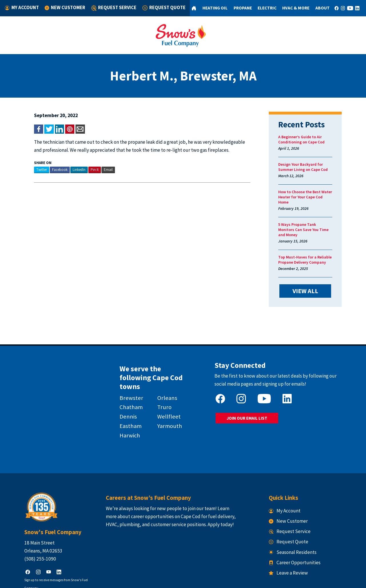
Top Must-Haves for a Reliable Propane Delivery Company (310, 249)
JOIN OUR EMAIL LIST (250, 404)
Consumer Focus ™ (255, 580)
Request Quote (160, 8)
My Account (22, 8)
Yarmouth (168, 402)
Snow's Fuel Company (144, 580)
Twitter (31, 170)
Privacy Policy (177, 580)
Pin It (84, 170)
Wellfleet (167, 393)
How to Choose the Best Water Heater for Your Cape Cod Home (311, 194)
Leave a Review (294, 544)
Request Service (111, 8)
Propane (238, 8)
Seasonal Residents (298, 524)
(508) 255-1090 (29, 530)
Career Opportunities (300, 534)
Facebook (49, 170)
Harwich (125, 412)
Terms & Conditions (208, 580)
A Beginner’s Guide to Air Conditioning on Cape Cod (307, 139)
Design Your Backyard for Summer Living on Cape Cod (308, 167)
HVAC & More (292, 8)
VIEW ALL (314, 280)
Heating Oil (210, 8)
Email (97, 170)
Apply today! (215, 496)
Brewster (127, 374)
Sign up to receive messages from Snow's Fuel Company (52, 551)
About (319, 8)
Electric (263, 8)
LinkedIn (68, 170)
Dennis (124, 393)
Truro (162, 383)
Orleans (165, 374)
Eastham (126, 402)
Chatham (127, 383)
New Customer (64, 8)
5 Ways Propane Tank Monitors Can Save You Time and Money (311, 222)
